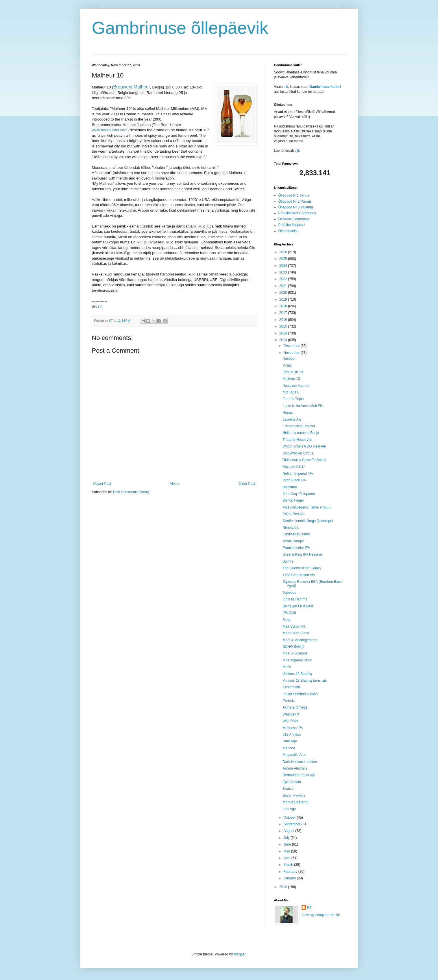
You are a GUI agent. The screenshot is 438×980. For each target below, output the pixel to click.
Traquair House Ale (297, 440)
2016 (284, 320)
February (291, 872)
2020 (284, 293)
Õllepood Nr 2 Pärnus (295, 201)
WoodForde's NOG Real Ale (304, 446)
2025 (284, 259)
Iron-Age (289, 809)
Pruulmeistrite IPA (296, 548)
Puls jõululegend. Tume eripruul (307, 507)
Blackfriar (290, 487)
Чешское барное (296, 386)
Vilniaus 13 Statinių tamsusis (305, 681)
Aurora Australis (295, 768)
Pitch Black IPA (294, 480)
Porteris (288, 701)
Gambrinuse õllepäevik (180, 28)
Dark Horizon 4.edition (300, 762)
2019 (284, 299)
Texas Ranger (293, 541)
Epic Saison (292, 782)
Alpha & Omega (295, 707)
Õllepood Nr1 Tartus (294, 195)
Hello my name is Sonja (301, 433)
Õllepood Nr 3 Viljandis (296, 207)
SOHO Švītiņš (293, 647)
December (292, 346)
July (287, 838)
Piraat (287, 365)
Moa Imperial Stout (297, 660)
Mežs (287, 667)
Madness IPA (293, 728)
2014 (284, 333)
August (289, 831)
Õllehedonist (288, 231)
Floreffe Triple (293, 399)
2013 (284, 340)
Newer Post (102, 484)
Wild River (290, 721)
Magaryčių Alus (294, 755)
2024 (284, 266)
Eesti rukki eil (293, 372)
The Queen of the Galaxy (302, 568)
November (292, 353)
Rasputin (289, 358)
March (289, 865)
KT (310, 907)
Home (175, 484)
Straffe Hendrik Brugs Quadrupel (308, 521)
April (287, 858)
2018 (284, 306)
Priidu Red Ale (293, 514)
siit (100, 306)
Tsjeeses (289, 593)
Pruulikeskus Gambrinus (297, 213)
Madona (289, 748)
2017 (284, 313)
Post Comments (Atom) (131, 492)
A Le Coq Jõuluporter (299, 494)
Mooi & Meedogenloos (300, 640)
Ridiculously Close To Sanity (304, 460)
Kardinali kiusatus (296, 534)
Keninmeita (291, 687)
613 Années (292, 735)
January (290, 878)
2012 (284, 887)
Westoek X (291, 714)
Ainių (286, 620)
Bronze (288, 789)
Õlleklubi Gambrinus (294, 219)
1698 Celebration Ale (299, 575)
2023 (284, 272)
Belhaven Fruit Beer (298, 606)
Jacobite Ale (292, 419)
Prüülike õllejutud (292, 225)
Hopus (288, 413)
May (287, 851)
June (288, 844)
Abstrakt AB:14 (294, 467)
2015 (284, 326)
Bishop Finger (293, 500)
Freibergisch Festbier (299, 426)
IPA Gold (289, 613)
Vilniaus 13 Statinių (297, 674)
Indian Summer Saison (300, 694)
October (290, 818)
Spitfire (288, 561)
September (292, 824)
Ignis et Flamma (295, 599)
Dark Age (290, 741)
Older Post (247, 484)
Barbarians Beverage (299, 775)
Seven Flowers (294, 796)
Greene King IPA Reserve (302, 554)
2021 (284, 286)
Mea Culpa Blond (296, 633)
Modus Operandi (295, 802)
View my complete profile (321, 915)
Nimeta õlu (291, 528)
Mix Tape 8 (291, 392)
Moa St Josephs (295, 653)
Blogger (240, 954)
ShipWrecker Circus (298, 453)
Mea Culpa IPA (294, 626)
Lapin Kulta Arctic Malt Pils (303, 406)
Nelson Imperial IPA (298, 474)
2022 (284, 279)
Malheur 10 (291, 379)
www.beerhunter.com (110, 130)
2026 (284, 252)
